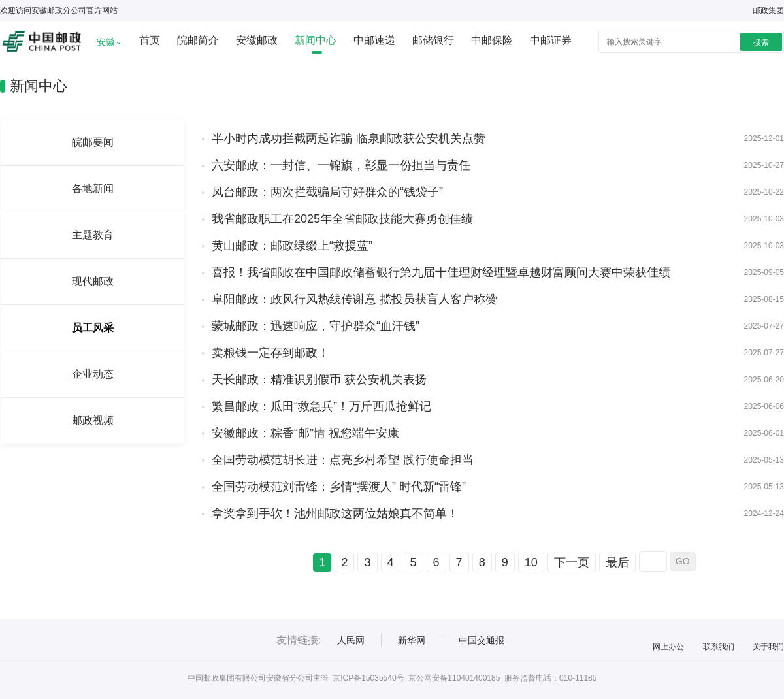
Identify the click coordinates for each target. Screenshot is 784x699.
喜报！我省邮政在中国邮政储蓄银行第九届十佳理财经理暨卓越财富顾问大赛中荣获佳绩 (441, 272)
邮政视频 (93, 420)
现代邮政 (93, 281)
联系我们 (719, 647)
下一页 (572, 562)
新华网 (412, 640)
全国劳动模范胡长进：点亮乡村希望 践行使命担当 (343, 460)
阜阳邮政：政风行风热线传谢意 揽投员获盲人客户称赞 (354, 299)
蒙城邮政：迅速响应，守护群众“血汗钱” (316, 326)
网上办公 (668, 647)
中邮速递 (374, 40)
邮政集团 (768, 10)
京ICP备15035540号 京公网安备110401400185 (416, 678)
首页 (150, 40)
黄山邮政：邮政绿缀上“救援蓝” (292, 246)
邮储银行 (433, 40)
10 (531, 562)
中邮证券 (551, 40)
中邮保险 (492, 40)
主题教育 (93, 235)
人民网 (351, 640)
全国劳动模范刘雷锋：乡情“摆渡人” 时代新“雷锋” (339, 487)
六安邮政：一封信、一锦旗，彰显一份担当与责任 (341, 165)
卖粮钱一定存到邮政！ (270, 353)
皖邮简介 (198, 40)
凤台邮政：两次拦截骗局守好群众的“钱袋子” (327, 192)
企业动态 (93, 374)
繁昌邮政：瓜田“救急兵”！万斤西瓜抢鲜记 (321, 406)
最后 (617, 562)
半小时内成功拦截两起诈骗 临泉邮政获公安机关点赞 (349, 138)
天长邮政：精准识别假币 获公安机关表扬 (319, 380)
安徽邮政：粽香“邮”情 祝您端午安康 (305, 433)
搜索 (761, 42)
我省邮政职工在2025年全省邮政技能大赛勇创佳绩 (342, 219)
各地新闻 (93, 188)
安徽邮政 (257, 40)
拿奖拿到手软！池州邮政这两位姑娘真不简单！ (335, 513)
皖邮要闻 (93, 142)
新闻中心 (316, 40)
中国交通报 (482, 640)
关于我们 (768, 647)
